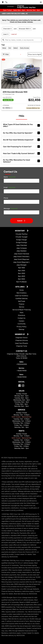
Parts (22, 313)
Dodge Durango (22, 242)
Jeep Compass (22, 248)
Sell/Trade (22, 301)
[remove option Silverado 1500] (25, 29)
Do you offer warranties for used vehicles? (22, 161)
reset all (14, 34)
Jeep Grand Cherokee (22, 254)
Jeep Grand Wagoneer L (21, 262)
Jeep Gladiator (22, 251)
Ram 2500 (22, 271)
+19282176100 (22, 371)
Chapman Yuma (22, 346)
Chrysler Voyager (22, 237)
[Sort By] (35, 54)
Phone (6, 198)
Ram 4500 (22, 276)
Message (11, 209)
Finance (22, 304)
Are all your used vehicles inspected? (22, 140)
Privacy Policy (22, 327)
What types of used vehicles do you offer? (22, 125)
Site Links (20, 287)
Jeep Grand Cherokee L (21, 256)
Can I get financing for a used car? (22, 147)
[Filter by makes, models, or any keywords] (21, 40)
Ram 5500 (21, 279)
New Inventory (22, 293)
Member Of (20, 334)
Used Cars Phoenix (22, 343)
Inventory (20, 231)
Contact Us (21, 318)
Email (9, 187)
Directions (22, 315)
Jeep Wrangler (21, 265)
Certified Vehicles (21, 298)
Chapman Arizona (22, 340)
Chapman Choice (21, 338)
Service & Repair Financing (22, 310)
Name (10, 177)
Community (22, 324)
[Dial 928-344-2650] (6, 2)
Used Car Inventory (22, 296)
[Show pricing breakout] (8, 108)
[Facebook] (20, 386)
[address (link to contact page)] (3, 2)
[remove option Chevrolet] (7, 29)
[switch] (41, 2)
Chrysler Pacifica (21, 234)
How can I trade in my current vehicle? (22, 153)
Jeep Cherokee (22, 245)
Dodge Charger (22, 240)
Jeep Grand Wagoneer (22, 259)
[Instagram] (23, 386)
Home (21, 290)
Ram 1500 (22, 268)
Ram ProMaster (22, 282)
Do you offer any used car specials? (22, 133)
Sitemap (21, 329)
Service (22, 307)
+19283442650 (22, 364)
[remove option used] (6, 34)
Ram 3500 (22, 273)
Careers (21, 321)
